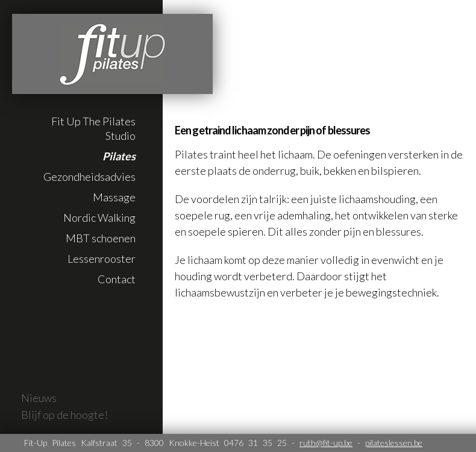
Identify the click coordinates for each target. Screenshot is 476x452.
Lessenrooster (102, 259)
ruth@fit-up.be (326, 443)
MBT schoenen (101, 238)
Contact (117, 279)
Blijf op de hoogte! (64, 415)
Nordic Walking (99, 218)
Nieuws (39, 398)
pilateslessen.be (394, 443)
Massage (114, 197)
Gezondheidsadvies (89, 177)
